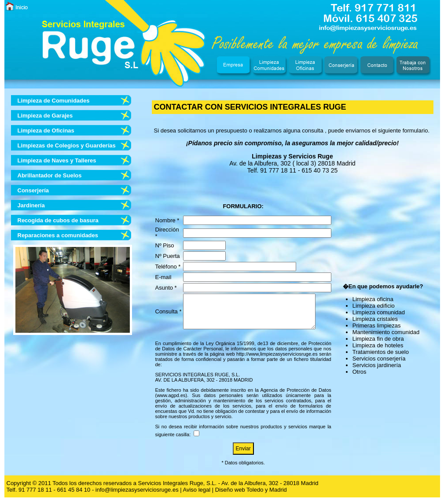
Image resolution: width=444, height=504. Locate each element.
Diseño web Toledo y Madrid (251, 496)
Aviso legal (197, 496)
